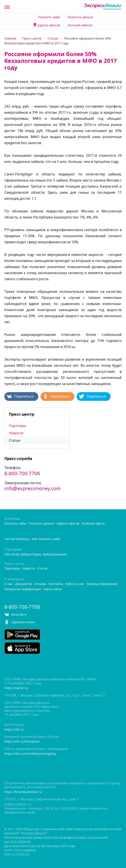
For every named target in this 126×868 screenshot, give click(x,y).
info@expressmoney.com (32, 488)
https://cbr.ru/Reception (22, 742)
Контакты (56, 584)
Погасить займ (49, 17)
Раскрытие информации (23, 589)
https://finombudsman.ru (23, 792)
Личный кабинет (80, 25)
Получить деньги (80, 17)
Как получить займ (46, 539)
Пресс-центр (32, 38)
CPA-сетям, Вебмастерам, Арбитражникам (36, 554)
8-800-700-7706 (22, 473)
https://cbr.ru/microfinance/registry (30, 754)
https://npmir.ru (16, 688)
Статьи (53, 38)
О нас (9, 584)
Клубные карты (93, 524)
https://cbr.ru (14, 730)
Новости (16, 433)
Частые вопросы (17, 539)
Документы (24, 584)
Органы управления (102, 584)
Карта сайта (52, 589)
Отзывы (40, 584)
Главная (10, 38)
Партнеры (18, 426)
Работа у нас (75, 584)
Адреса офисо (47, 25)
